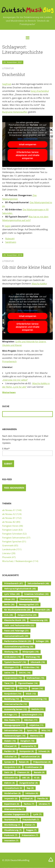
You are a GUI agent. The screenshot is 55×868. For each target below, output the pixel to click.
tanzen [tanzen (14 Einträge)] (37, 688)
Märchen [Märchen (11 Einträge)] (31, 720)
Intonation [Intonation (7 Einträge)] (11, 841)
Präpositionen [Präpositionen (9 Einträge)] (42, 762)
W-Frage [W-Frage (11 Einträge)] (11, 715)
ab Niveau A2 (9, 514)
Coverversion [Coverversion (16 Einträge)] (13, 678)
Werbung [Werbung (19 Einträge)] (11, 652)
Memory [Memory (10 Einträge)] (37, 736)
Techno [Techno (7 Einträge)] (29, 804)
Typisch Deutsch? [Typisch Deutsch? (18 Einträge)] (15, 662)
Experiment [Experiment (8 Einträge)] (12, 804)
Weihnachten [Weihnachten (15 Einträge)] (35, 678)
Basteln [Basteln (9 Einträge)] (39, 772)
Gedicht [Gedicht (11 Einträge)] (37, 709)
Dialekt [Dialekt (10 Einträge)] (10, 741)
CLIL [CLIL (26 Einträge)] (9, 615)
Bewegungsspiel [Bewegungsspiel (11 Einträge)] (15, 725)
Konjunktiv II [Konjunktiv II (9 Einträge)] (12, 767)
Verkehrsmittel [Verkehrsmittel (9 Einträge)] (31, 757)
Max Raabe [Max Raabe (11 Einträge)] (12, 720)
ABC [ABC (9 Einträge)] (26, 778)
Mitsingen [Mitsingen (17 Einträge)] (11, 667)
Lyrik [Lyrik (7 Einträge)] (37, 814)
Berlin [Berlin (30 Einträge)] (9, 605)
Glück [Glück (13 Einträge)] (31, 694)
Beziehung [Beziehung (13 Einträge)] (12, 699)
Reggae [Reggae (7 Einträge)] (31, 830)
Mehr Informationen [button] (28, 139)
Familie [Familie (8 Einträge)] (43, 799)
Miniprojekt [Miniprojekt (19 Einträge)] (31, 652)
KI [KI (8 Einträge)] (37, 778)
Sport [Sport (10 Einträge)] (32, 730)
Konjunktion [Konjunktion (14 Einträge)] (13, 694)
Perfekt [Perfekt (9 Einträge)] (10, 751)
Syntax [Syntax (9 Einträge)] (9, 762)
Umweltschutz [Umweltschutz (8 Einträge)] (13, 788)
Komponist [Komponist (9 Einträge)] (27, 751)
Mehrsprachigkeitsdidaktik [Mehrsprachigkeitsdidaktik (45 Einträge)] (20, 589)
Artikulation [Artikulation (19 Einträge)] (13, 657)
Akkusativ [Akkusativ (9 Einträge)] (11, 778)
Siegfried (7, 84)
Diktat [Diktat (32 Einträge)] (10, 599)
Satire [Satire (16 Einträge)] (9, 673)
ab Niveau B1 (9, 518)
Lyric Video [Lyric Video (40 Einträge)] (12, 594)
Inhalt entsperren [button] (28, 144)
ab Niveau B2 (9, 522)
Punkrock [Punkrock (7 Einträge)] (11, 835)
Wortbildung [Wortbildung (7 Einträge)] (12, 825)
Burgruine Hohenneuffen (15, 112)
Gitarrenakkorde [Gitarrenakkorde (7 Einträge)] (14, 809)
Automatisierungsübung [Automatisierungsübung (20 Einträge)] (19, 646)
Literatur (7, 553)
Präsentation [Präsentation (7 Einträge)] (30, 835)
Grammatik (8, 545)
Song (40, 91)
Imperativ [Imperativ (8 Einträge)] (11, 799)
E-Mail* (27, 452)
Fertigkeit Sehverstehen (14, 538)
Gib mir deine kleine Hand (27, 267)
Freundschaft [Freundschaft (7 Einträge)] (31, 820)
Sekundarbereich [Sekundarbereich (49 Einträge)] (38, 583)
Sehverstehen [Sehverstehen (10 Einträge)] (13, 730)
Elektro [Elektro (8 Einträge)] (10, 783)
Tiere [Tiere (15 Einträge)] (9, 683)
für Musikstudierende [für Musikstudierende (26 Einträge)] (17, 610)
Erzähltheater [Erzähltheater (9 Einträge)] (34, 767)
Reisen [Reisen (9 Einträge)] (24, 762)
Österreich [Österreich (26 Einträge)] (43, 610)
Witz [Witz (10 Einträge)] (46, 730)
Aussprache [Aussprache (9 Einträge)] (29, 746)
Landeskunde (9, 549)
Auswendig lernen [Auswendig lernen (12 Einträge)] (16, 709)
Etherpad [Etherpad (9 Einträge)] (10, 746)
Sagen (8, 226)
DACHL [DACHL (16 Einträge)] (25, 673)
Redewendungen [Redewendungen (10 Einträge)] (15, 736)
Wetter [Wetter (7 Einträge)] (30, 825)
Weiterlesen (9, 392)
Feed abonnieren (14, 488)
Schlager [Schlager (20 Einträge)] (42, 641)
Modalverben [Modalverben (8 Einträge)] (13, 793)
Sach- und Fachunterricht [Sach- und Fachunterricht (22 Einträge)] (19, 625)
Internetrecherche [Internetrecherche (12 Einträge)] (16, 704)
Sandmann (11, 242)
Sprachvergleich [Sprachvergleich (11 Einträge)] (32, 715)
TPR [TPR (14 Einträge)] (23, 688)
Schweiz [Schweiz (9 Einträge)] (44, 751)
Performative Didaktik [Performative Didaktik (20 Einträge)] (18, 641)
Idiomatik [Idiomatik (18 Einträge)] (38, 662)
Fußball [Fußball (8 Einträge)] (27, 799)
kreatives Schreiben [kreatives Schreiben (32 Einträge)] (37, 594)
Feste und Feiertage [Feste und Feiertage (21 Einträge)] (16, 631)
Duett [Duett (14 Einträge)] (9, 688)
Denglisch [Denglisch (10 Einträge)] (27, 741)
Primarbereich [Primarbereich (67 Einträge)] (14, 583)
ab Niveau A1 (9, 510)
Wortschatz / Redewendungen (17, 561)
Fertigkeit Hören (10, 526)
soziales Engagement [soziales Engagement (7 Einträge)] (16, 814)
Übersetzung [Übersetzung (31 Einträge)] (28, 599)
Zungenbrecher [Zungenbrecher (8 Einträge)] (29, 783)
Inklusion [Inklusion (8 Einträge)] (32, 793)
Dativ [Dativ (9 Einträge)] (9, 772)
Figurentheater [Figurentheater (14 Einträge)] (28, 683)
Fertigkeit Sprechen (12, 541)
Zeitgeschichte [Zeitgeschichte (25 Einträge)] (27, 615)
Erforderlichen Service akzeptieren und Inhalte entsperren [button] (27, 155)
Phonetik (7, 557)
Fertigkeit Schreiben (12, 534)
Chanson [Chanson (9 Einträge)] (23, 772)
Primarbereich (9, 361)
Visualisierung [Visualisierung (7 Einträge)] (13, 830)
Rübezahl (10, 238)
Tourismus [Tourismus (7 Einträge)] (11, 820)
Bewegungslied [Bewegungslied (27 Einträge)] (29, 605)
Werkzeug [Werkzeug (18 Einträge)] (33, 657)
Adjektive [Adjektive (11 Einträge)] (36, 725)
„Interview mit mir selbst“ (15, 380)
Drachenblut (14, 75)
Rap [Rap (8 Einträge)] (30, 788)
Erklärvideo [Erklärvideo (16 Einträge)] (31, 667)
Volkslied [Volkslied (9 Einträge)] (10, 757)
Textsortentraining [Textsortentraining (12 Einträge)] (35, 699)
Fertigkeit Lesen (10, 530)
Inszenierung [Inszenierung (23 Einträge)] (39, 620)
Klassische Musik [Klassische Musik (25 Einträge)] (15, 620)
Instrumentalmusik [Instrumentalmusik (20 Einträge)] (16, 636)
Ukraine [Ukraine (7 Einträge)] (44, 804)
